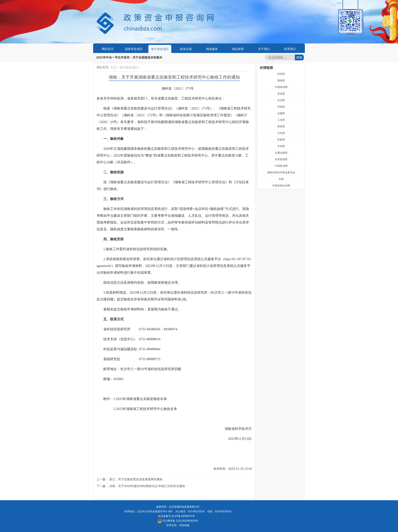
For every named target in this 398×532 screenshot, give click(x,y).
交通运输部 (281, 153)
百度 (281, 179)
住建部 (281, 113)
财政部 (281, 81)
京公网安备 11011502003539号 (178, 521)
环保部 (281, 107)
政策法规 (186, 49)
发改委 (281, 94)
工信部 (281, 120)
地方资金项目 (160, 49)
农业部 (281, 100)
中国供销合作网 (281, 186)
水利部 (281, 146)
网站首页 (108, 49)
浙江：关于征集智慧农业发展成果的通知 (136, 479)
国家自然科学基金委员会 (281, 172)
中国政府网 (281, 87)
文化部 (281, 133)
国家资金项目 (134, 49)
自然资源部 (281, 159)
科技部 (281, 74)
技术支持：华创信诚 (178, 525)
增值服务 (212, 49)
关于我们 (264, 49)
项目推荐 (238, 49)
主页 (113, 67)
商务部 (281, 126)
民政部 (281, 140)
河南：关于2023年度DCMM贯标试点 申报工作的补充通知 (147, 486)
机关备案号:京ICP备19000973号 (176, 516)
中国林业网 (281, 166)
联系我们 (290, 49)
